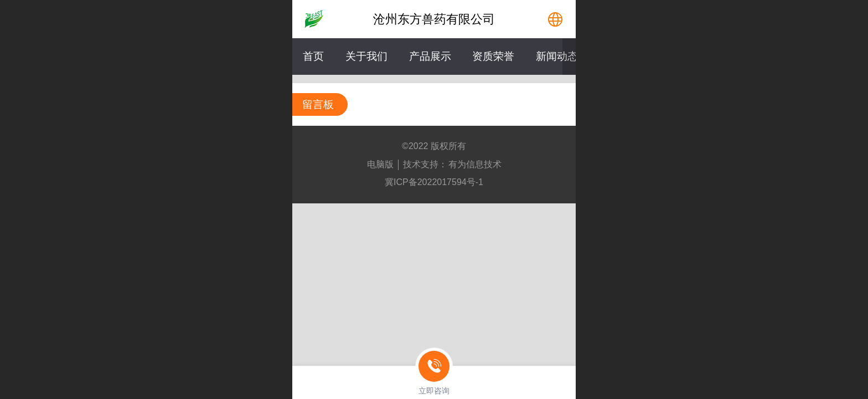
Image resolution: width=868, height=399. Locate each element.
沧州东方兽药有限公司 (434, 19)
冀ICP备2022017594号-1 (434, 182)
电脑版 (380, 164)
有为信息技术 (475, 164)
